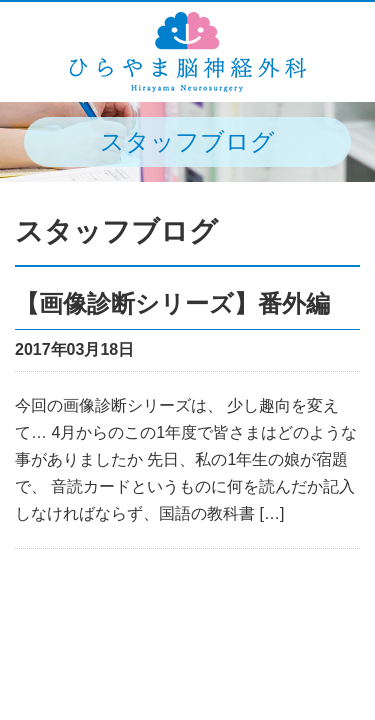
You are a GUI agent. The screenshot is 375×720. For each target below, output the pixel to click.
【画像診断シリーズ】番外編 (172, 303)
